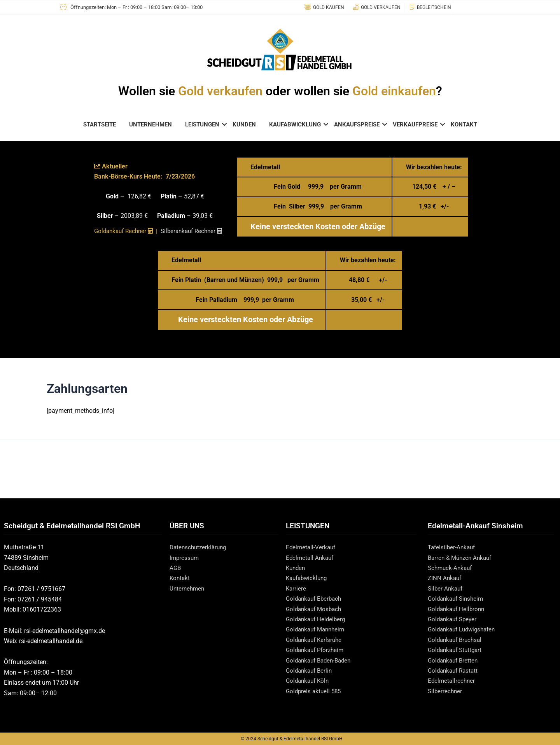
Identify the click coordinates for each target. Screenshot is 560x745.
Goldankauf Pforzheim (317, 650)
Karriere (296, 588)
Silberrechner (446, 691)
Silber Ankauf (446, 588)
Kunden (296, 568)
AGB (176, 568)
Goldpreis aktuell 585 (315, 691)
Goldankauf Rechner (121, 231)
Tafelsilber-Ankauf (453, 547)
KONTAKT (464, 124)
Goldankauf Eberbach (316, 599)
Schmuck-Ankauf (451, 568)
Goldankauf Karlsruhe (316, 640)
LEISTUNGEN (204, 124)
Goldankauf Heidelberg (317, 619)
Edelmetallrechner (452, 681)
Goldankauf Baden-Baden (321, 660)
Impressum (185, 558)
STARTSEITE (100, 124)
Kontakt (180, 578)
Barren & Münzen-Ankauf (462, 558)
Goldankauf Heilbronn (458, 609)
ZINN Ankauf (445, 578)
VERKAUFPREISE (416, 124)
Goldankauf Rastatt (455, 670)
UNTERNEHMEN (150, 124)
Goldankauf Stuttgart (457, 650)
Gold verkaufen (220, 91)
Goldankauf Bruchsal (457, 640)
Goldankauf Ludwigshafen (464, 629)
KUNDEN (244, 124)
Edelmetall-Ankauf (311, 558)
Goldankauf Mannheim (318, 629)
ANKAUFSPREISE (358, 124)
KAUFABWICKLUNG (296, 124)
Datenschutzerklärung (200, 547)
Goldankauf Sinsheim (458, 599)
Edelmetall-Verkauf (312, 547)
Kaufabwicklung (308, 578)
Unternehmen (188, 588)
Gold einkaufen (394, 91)
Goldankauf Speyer (454, 619)
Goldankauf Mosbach (316, 609)
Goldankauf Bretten (454, 660)
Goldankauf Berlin (311, 670)
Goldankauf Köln (309, 681)
